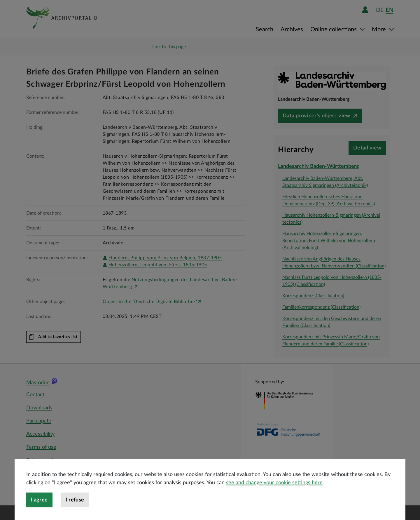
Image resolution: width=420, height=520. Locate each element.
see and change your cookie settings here (274, 494)
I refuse (75, 511)
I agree (39, 511)
